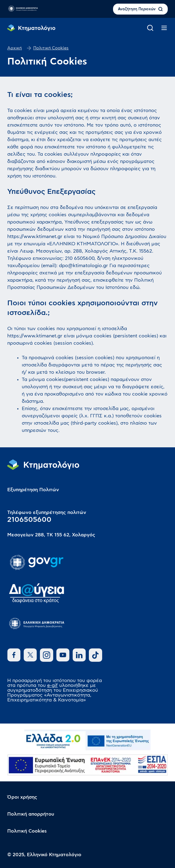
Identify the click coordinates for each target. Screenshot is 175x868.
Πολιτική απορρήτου (31, 814)
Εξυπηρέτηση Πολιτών (33, 490)
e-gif (52, 685)
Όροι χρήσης (22, 797)
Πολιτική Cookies (27, 831)
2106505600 (29, 520)
